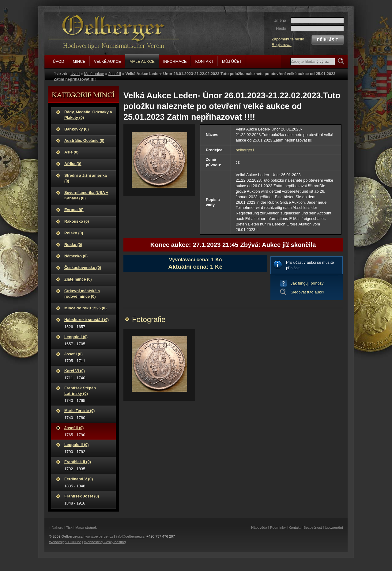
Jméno (280, 20)
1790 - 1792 (88, 448)
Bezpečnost (313, 528)
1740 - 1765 (88, 394)
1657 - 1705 (88, 340)
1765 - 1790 (88, 431)
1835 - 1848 (88, 482)
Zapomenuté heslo (288, 39)
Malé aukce (94, 74)
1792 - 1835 (88, 465)
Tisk (69, 528)
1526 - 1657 (88, 323)
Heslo (281, 28)
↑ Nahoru (56, 528)
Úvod (75, 74)
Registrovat (282, 45)
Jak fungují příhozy (307, 283)
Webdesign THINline (65, 542)
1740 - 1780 (88, 414)
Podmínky (278, 528)
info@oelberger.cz (130, 536)
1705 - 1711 (88, 357)
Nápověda (259, 528)
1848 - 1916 (88, 499)
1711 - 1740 (88, 374)
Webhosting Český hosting (105, 542)
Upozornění (334, 528)
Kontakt (294, 528)
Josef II (115, 74)
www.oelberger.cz (99, 536)
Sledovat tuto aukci (307, 292)
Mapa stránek (86, 528)
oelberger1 (245, 150)
